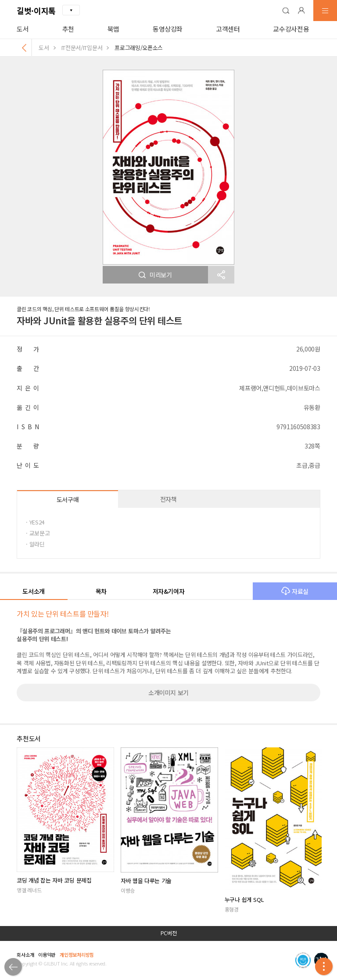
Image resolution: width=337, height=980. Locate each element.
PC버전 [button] (169, 933)
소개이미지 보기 (168, 693)
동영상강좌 (168, 29)
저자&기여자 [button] (169, 591)
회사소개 (25, 955)
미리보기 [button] (155, 275)
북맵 (113, 29)
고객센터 (228, 29)
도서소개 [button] (34, 591)
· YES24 (35, 522)
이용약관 (47, 955)
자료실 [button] (295, 591)
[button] (286, 11)
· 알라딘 (35, 544)
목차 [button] (101, 591)
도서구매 (68, 499)
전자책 (168, 499)
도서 (23, 29)
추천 (68, 29)
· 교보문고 (38, 533)
